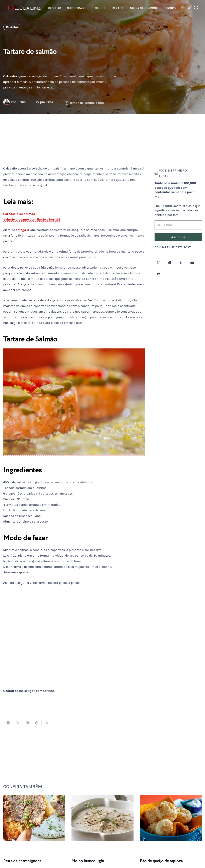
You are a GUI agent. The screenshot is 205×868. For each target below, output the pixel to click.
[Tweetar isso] (18, 723)
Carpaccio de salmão (19, 214)
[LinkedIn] (159, 274)
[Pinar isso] (37, 723)
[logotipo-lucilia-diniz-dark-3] (24, 8)
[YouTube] (192, 263)
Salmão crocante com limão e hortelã (32, 219)
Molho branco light (88, 861)
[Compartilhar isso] (8, 723)
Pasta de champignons (22, 861)
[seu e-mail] (178, 225)
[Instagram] (159, 263)
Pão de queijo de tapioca (161, 861)
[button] (196, 8)
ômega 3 (22, 230)
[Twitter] (181, 263)
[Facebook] (170, 263)
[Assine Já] (178, 237)
